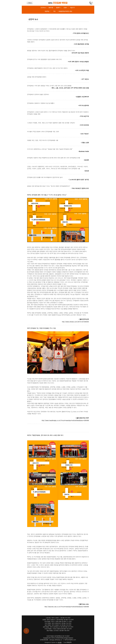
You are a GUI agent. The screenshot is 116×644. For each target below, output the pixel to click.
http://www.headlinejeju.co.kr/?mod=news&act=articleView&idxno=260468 (65, 420)
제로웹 (60, 642)
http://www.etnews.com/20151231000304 (75, 322)
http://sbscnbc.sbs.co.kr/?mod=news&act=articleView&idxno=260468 (67, 607)
